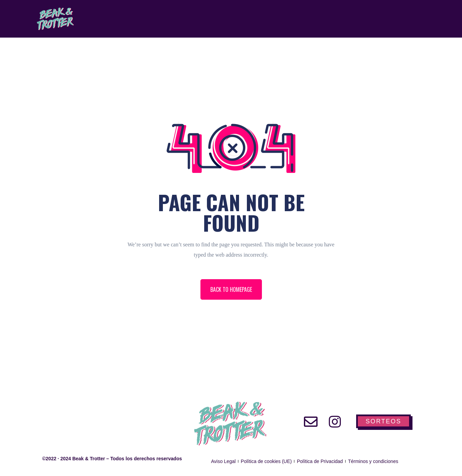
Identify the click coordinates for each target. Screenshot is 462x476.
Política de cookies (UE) (266, 461)
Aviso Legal (223, 461)
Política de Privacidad (320, 461)
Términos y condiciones (373, 461)
